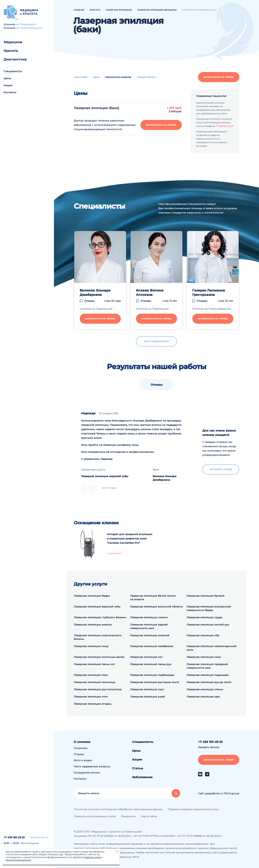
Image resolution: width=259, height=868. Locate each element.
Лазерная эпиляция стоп (91, 697)
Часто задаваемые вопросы (92, 766)
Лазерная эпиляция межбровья (152, 646)
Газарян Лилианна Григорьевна (209, 293)
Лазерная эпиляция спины (205, 689)
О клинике (82, 742)
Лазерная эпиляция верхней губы (105, 476)
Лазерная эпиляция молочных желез (99, 657)
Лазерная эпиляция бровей (205, 596)
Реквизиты (128, 816)
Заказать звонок (39, 837)
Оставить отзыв (221, 469)
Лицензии (81, 748)
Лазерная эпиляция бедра (92, 596)
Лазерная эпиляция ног (146, 657)
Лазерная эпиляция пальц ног (94, 664)
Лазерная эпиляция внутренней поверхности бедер (209, 608)
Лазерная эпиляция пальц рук (151, 664)
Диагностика (15, 59)
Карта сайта (149, 816)
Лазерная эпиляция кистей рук (208, 625)
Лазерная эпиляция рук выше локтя (155, 682)
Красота (11, 51)
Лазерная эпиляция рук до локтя (209, 682)
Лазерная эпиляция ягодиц (93, 704)
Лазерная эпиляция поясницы (95, 682)
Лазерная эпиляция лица (91, 646)
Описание (80, 77)
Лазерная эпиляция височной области (156, 607)
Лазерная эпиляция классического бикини (98, 637)
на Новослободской (29, 28)
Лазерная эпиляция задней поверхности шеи (149, 626)
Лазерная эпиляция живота (93, 625)
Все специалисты (156, 341)
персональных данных (18, 860)
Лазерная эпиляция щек (203, 697)
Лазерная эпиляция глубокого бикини (100, 617)
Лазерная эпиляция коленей (150, 635)
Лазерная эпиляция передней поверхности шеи (207, 666)
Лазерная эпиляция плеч (91, 675)
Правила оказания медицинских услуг (194, 809)
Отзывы (89, 301)
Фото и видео (83, 760)
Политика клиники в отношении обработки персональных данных (118, 809)
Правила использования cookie (95, 816)
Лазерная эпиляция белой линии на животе (153, 598)
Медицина (13, 42)
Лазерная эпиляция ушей (148, 697)
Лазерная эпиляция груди (204, 617)
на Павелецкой (26, 24)
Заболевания (142, 777)
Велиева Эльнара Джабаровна (95, 293)
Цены (7, 78)
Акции (8, 85)
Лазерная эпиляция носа (204, 657)
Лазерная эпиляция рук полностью (98, 689)
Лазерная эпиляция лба (203, 635)
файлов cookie (93, 857)
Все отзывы (109, 488)
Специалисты (13, 71)
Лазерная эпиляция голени (149, 617)
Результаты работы (118, 77)
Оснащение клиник (87, 773)
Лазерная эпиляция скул (147, 689)
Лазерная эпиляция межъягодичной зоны (211, 648)
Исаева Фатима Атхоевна (150, 293)
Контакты (10, 92)
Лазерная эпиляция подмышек (208, 675)
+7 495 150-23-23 (14, 837)
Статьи (138, 768)
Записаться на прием (219, 77)
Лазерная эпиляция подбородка (152, 675)
